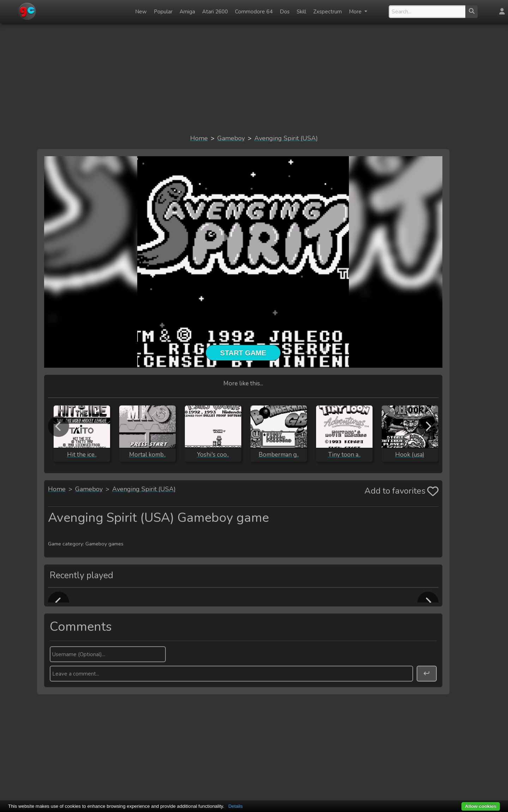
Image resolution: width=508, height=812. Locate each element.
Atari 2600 (215, 12)
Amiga (187, 12)
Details (235, 806)
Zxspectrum (328, 12)
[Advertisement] (254, 78)
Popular (163, 12)
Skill (301, 12)
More (356, 12)
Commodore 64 (254, 12)
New (141, 12)
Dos (285, 12)
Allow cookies (481, 806)
